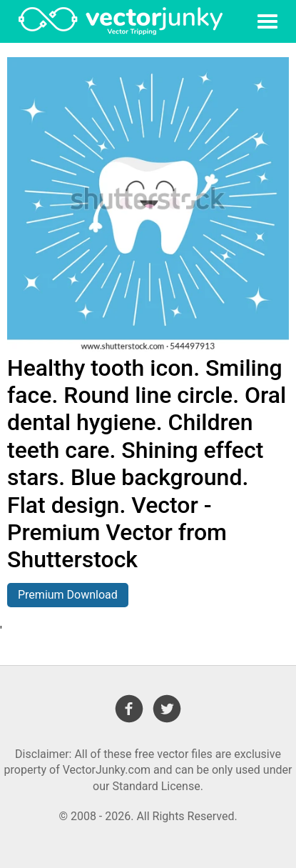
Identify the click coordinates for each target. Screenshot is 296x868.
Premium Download (68, 595)
